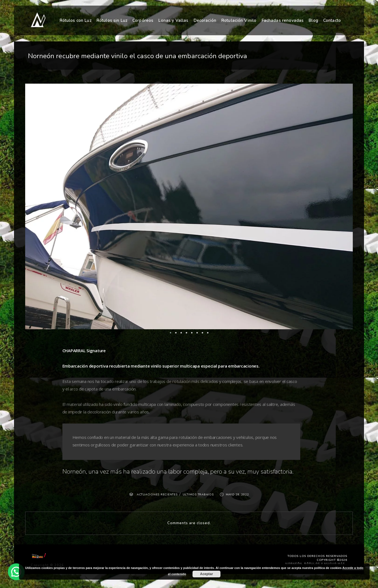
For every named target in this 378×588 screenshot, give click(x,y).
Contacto (332, 18)
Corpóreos (143, 20)
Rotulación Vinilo (239, 19)
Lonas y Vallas (173, 20)
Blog (313, 19)
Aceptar (206, 574)
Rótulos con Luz (76, 20)
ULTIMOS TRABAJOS (198, 495)
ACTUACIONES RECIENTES (157, 495)
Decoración (205, 20)
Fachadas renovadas (283, 19)
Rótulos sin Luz (112, 20)
